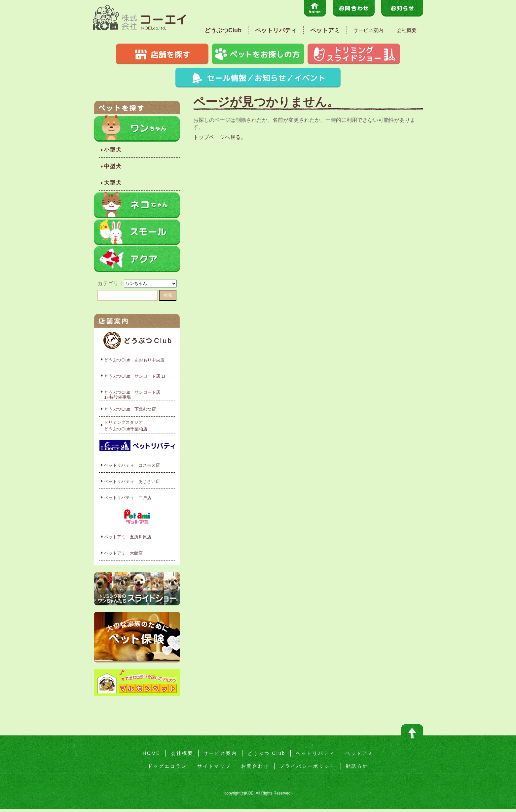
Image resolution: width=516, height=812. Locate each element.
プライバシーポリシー (308, 766)
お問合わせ (255, 766)
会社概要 (407, 30)
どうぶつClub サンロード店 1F (135, 376)
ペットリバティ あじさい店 (132, 481)
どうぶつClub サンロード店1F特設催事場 (132, 395)
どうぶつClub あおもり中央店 (134, 360)
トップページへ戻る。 (220, 137)
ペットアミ (325, 30)
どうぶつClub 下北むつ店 (130, 409)
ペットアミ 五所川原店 (128, 537)
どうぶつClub (223, 30)
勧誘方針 (357, 766)
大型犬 (113, 183)
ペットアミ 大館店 (123, 553)
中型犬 (113, 166)
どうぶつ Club (267, 753)
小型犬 (113, 150)
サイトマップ (214, 766)
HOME (152, 753)
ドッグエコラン (167, 766)
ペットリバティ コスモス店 (132, 465)
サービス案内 (368, 30)
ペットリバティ (276, 30)
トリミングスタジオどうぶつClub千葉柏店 (126, 426)
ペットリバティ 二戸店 (128, 498)
